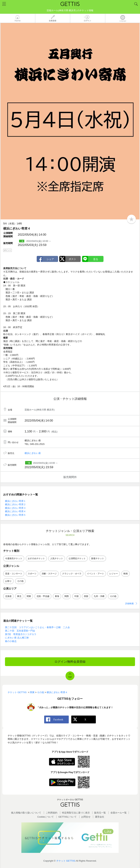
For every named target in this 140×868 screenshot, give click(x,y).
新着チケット (98, 558)
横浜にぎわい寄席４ (15, 511)
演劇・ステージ (49, 574)
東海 (57, 596)
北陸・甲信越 (43, 596)
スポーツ (32, 574)
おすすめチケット (36, 558)
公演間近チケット (77, 558)
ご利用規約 (52, 813)
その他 (20, 581)
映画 (126, 574)
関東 (29, 596)
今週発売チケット (14, 558)
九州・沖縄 (99, 596)
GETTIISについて (68, 817)
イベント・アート (95, 574)
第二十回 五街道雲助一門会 (20, 631)
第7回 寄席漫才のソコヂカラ (21, 634)
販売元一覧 (100, 813)
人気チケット (57, 558)
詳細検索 (129, 604)
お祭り (8, 581)
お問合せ (86, 817)
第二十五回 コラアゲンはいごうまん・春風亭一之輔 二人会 (37, 627)
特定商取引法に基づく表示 (76, 813)
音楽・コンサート (14, 574)
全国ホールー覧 (119, 813)
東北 (19, 596)
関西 (67, 596)
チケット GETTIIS (66, 861)
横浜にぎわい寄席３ (15, 508)
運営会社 (100, 817)
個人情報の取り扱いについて (26, 813)
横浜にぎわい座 (33, 453)
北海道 (8, 596)
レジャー (114, 574)
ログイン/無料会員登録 (70, 662)
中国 (76, 596)
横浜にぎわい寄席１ (15, 501)
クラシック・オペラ (72, 574)
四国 (86, 596)
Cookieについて (46, 817)
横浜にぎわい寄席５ (15, 515)
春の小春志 (11, 641)
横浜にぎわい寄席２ (15, 504)
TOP (70, 677)
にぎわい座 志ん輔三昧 (17, 638)
